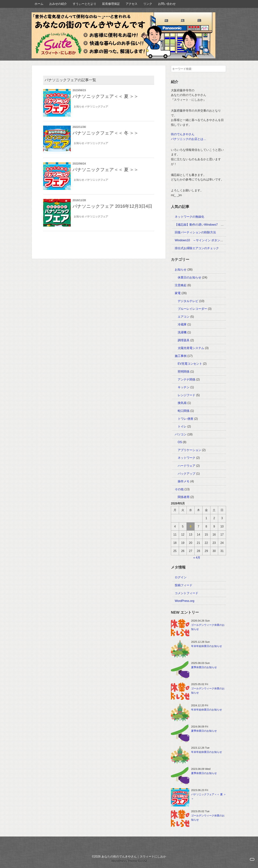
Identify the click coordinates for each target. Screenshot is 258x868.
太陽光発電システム (191, 348)
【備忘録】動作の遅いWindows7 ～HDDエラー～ (208, 225)
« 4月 (197, 558)
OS (180, 442)
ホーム (39, 4)
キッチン (184, 387)
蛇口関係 (184, 411)
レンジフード (187, 395)
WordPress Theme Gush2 (129, 861)
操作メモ (184, 481)
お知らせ (79, 106)
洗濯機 (182, 332)
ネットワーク (187, 458)
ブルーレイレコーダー (192, 309)
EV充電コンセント (190, 364)
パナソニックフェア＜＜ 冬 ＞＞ (105, 133)
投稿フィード (184, 585)
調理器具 (184, 340)
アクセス (132, 4)
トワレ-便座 (186, 419)
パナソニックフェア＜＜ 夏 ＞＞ (105, 96)
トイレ (182, 426)
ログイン (181, 577)
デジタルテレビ (188, 301)
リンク (148, 4)
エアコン (184, 317)
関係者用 (184, 497)
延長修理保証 (111, 4)
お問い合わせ (167, 4)
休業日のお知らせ (189, 277)
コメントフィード (187, 593)
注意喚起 (181, 285)
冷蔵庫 (182, 324)
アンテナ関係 (187, 379)
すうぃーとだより (85, 4)
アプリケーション (189, 450)
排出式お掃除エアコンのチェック (197, 248)
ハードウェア (187, 466)
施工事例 (181, 356)
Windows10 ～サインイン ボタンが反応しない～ (208, 240)
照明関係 (184, 372)
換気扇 (182, 403)
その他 (179, 489)
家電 (178, 293)
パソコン (181, 434)
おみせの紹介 (58, 4)
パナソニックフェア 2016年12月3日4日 (112, 206)
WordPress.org (184, 601)
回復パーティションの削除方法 (195, 232)
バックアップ (187, 474)
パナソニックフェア (96, 106)
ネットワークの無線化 (189, 217)
